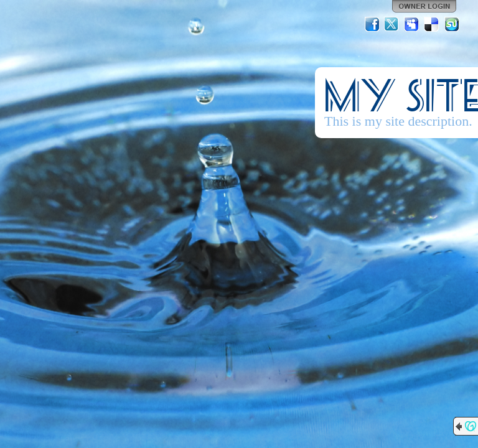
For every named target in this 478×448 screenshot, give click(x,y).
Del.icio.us (432, 24)
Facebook (372, 24)
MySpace (412, 24)
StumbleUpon (452, 24)
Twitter (392, 24)
